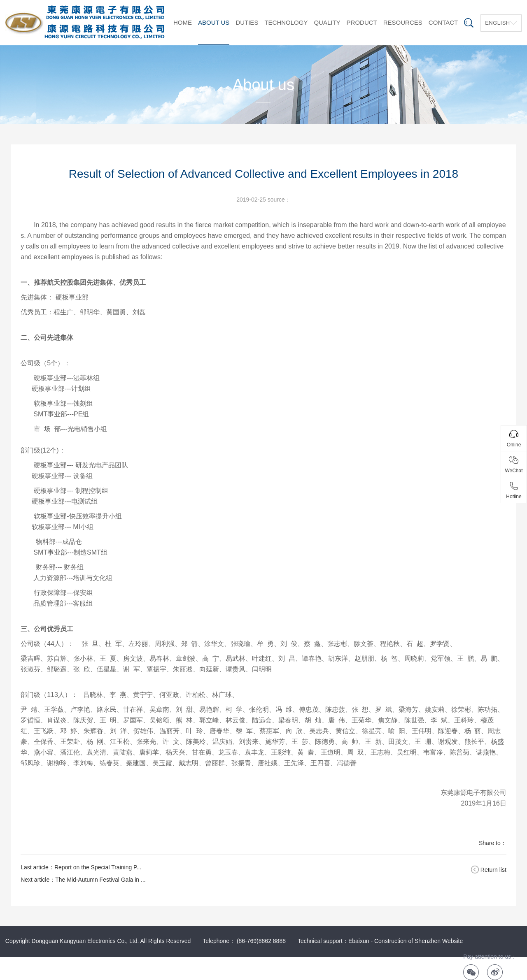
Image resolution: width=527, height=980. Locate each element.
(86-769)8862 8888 (261, 941)
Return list (493, 870)
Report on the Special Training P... (98, 867)
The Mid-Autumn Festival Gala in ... (100, 880)
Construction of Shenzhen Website (419, 941)
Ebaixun (359, 941)
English (498, 23)
